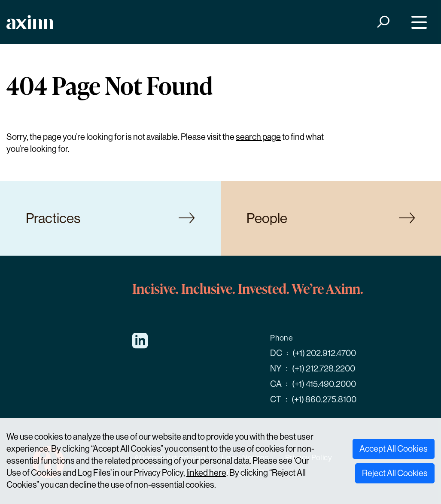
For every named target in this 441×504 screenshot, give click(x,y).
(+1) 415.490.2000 (324, 384)
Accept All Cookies (394, 449)
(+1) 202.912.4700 (324, 353)
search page (258, 137)
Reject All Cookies (395, 473)
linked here (206, 473)
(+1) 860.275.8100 (324, 400)
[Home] (30, 22)
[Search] (383, 22)
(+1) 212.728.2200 (324, 369)
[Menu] (417, 22)
